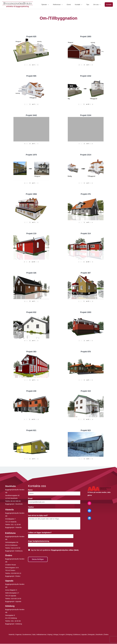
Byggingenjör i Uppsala (13, 602)
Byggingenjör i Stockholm (14, 504)
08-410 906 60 (16, 501)
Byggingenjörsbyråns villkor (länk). (65, 550)
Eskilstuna (78, 635)
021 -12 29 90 (16, 525)
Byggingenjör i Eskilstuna (14, 551)
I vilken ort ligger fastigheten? (40, 533)
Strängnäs (93, 635)
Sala (32, 635)
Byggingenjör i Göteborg (14, 624)
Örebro (109, 635)
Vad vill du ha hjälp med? (38, 516)
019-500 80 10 (16, 573)
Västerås (9, 635)
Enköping (70, 635)
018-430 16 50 (16, 599)
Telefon (31, 507)
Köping (49, 635)
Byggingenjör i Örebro (13, 576)
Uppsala (85, 635)
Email (31, 499)
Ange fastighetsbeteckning (39, 541)
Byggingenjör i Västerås (13, 528)
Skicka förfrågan (38, 559)
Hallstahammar (40, 635)
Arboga (56, 635)
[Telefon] (54, 511)
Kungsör (62, 635)
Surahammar (25, 635)
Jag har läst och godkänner (55, 550)
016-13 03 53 (15, 548)
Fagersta (16, 635)
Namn (31, 490)
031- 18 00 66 (16, 621)
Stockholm (101, 635)
